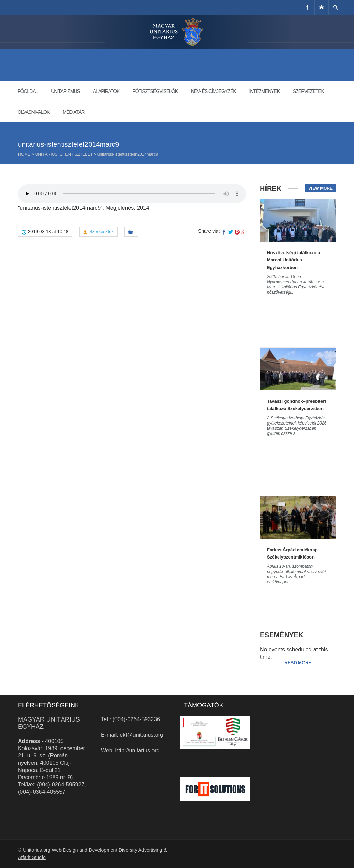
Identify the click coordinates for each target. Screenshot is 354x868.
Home (24, 154)
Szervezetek (308, 91)
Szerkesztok (101, 232)
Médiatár (73, 112)
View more (320, 188)
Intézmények (264, 91)
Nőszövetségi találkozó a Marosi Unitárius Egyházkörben (294, 260)
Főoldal (28, 91)
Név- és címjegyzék (213, 91)
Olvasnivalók (34, 112)
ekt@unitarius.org (141, 735)
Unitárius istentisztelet (64, 154)
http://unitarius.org (138, 750)
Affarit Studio (32, 857)
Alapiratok (106, 91)
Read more (298, 663)
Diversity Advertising (140, 850)
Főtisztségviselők (155, 91)
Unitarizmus (65, 91)
